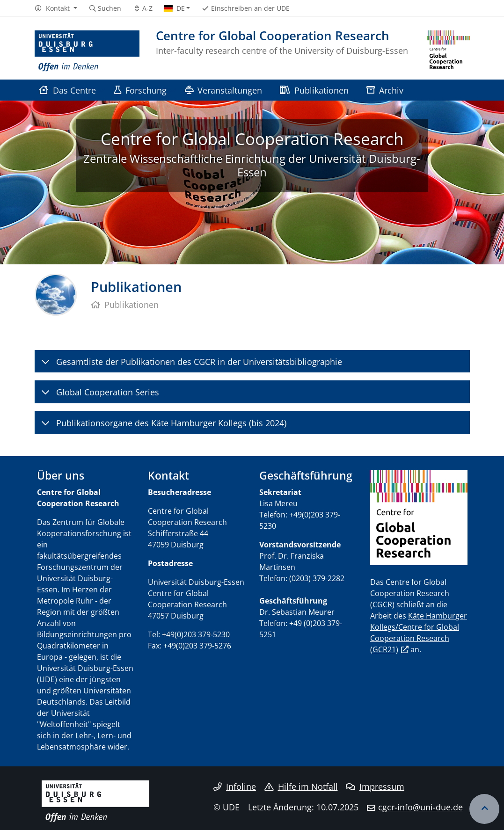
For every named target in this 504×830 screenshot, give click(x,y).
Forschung (140, 90)
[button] (56, 8)
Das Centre (67, 90)
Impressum (375, 786)
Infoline (235, 786)
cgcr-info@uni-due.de (420, 807)
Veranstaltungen (223, 90)
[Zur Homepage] (87, 51)
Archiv (385, 90)
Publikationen (314, 90)
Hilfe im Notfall (301, 786)
